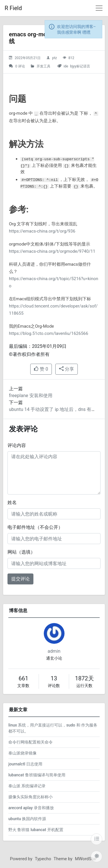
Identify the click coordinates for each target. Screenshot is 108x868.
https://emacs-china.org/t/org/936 (42, 231)
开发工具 (43, 66)
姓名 (12, 502)
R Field (13, 8)
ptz (55, 58)
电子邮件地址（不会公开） (35, 527)
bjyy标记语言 (80, 66)
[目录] (96, 839)
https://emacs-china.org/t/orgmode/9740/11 (52, 251)
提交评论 (20, 579)
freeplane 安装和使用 (31, 396)
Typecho (43, 859)
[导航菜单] (99, 8)
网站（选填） (21, 552)
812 (71, 58)
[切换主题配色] (96, 856)
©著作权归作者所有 (29, 354)
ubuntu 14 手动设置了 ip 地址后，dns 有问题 (55, 409)
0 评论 (20, 66)
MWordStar (86, 859)
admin (54, 651)
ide (66, 66)
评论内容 (17, 445)
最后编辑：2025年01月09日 (38, 346)
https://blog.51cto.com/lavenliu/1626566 (49, 333)
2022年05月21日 (28, 58)
